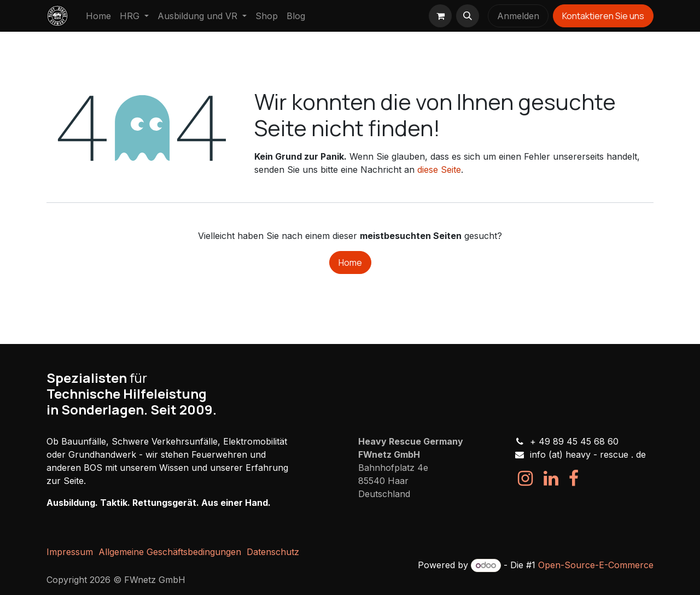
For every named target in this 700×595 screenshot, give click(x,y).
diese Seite (439, 170)
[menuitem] (98, 16)
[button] (468, 16)
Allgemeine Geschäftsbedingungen (170, 552)
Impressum (70, 552)
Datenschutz (273, 552)
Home (350, 262)
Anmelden (518, 16)
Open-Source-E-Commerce (596, 565)
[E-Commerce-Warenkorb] (440, 16)
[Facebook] (574, 479)
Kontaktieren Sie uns (603, 16)
